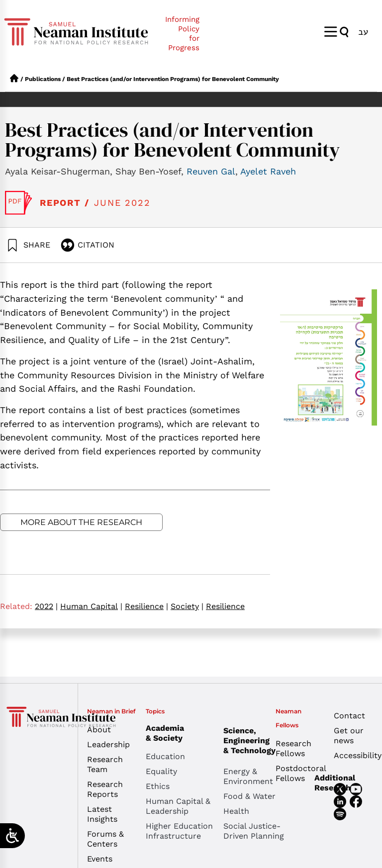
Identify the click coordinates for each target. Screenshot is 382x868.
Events (100, 859)
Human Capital (91, 606)
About (99, 730)
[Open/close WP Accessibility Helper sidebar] (12, 836)
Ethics (158, 786)
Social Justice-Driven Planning (254, 831)
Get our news (349, 736)
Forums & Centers (105, 839)
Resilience (146, 606)
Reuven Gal (211, 171)
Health (236, 811)
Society (187, 606)
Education (165, 756)
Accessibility (355, 755)
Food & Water (249, 796)
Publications (43, 79)
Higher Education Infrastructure (179, 831)
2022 (46, 606)
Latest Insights (102, 814)
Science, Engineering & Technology (262, 740)
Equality (161, 771)
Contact (349, 716)
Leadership (108, 744)
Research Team (105, 764)
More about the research (81, 522)
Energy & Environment (248, 776)
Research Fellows (293, 748)
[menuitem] (363, 32)
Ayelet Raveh (268, 171)
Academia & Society (167, 733)
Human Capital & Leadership (178, 806)
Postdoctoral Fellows (297, 773)
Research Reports (105, 789)
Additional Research (335, 783)
